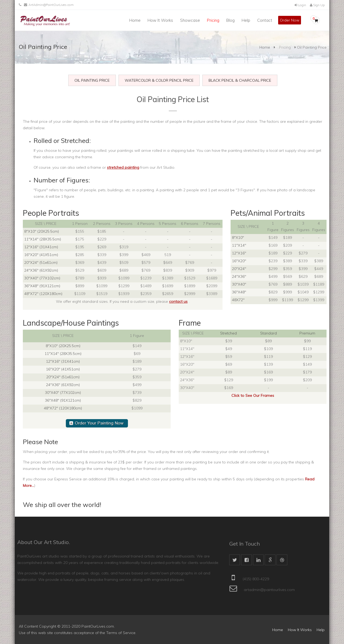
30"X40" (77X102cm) (42, 278)
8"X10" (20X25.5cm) (42, 231)
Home (135, 20)
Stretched (228, 333)
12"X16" (239, 253)
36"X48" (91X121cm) (42, 286)
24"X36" (239, 276)
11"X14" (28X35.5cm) (43, 239)
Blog (230, 20)
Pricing (213, 20)
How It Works (160, 20)
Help (246, 20)
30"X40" (239, 284)
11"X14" (239, 245)
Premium (307, 333)
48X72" (238, 300)
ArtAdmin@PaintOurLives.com (51, 5)
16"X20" (239, 261)
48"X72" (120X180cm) (43, 294)
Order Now (290, 20)
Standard (268, 333)
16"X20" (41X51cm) (41, 255)
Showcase (190, 20)
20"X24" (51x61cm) (41, 262)
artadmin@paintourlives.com (269, 592)
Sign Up (317, 5)
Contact (265, 20)
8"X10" (238, 238)
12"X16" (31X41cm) (41, 247)
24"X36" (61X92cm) (41, 270)
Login (300, 5)
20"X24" (239, 269)
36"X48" (239, 292)
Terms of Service (121, 633)
